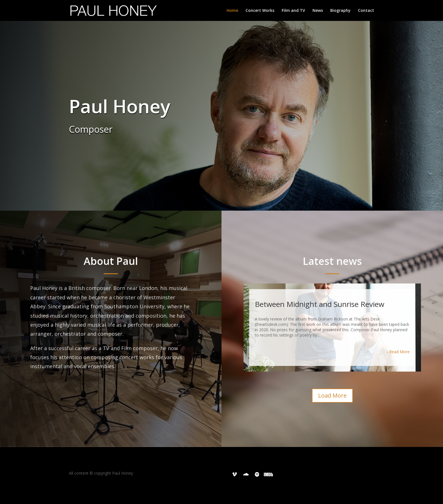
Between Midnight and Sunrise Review (320, 304)
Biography (340, 11)
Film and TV (293, 11)
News (318, 11)
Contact (366, 11)
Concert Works (260, 11)
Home (232, 11)
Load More (332, 395)
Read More (399, 352)
